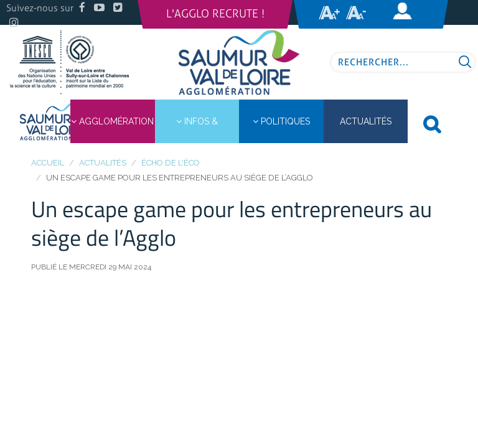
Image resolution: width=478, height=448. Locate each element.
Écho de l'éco (171, 163)
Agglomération (112, 121)
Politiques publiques (281, 130)
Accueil (48, 163)
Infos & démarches (197, 130)
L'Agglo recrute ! (215, 14)
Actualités (103, 163)
